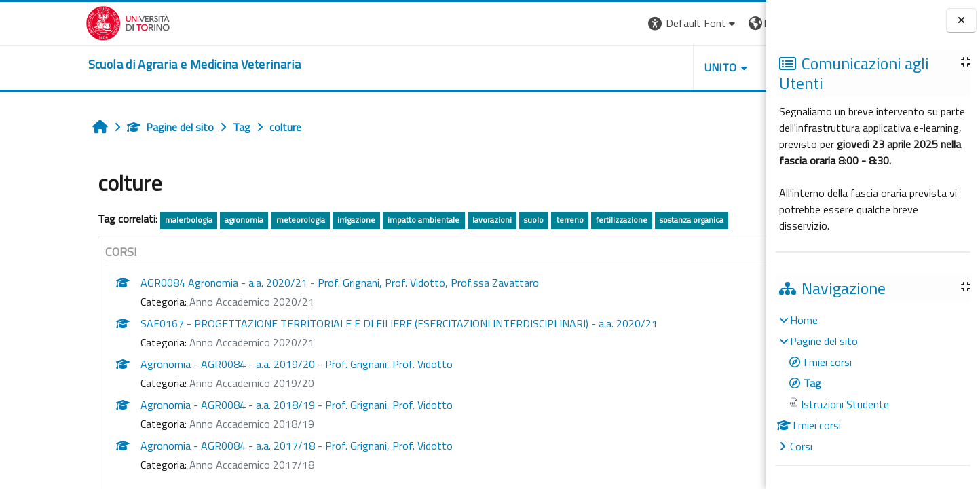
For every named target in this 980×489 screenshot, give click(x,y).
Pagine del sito (92, 127)
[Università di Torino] (42, 22)
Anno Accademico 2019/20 (173, 383)
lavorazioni (413, 220)
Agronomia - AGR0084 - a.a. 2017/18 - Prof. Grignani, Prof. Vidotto (218, 446)
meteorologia (222, 220)
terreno (491, 220)
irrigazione (278, 220)
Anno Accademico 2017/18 (173, 465)
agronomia (166, 220)
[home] (109, 65)
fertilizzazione (543, 220)
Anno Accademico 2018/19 (173, 424)
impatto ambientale (345, 220)
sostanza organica (614, 220)
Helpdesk (684, 67)
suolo (455, 220)
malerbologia (110, 220)
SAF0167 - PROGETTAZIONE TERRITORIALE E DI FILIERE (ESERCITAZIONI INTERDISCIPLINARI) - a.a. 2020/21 (320, 323)
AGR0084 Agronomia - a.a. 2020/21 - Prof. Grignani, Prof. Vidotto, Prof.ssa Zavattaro (261, 283)
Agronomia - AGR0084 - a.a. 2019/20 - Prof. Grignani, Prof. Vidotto (218, 364)
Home (804, 320)
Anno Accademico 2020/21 (173, 302)
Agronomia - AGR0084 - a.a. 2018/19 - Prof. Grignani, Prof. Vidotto (218, 405)
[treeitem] (873, 383)
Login (743, 23)
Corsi (801, 446)
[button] (580, 23)
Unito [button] (607, 67)
